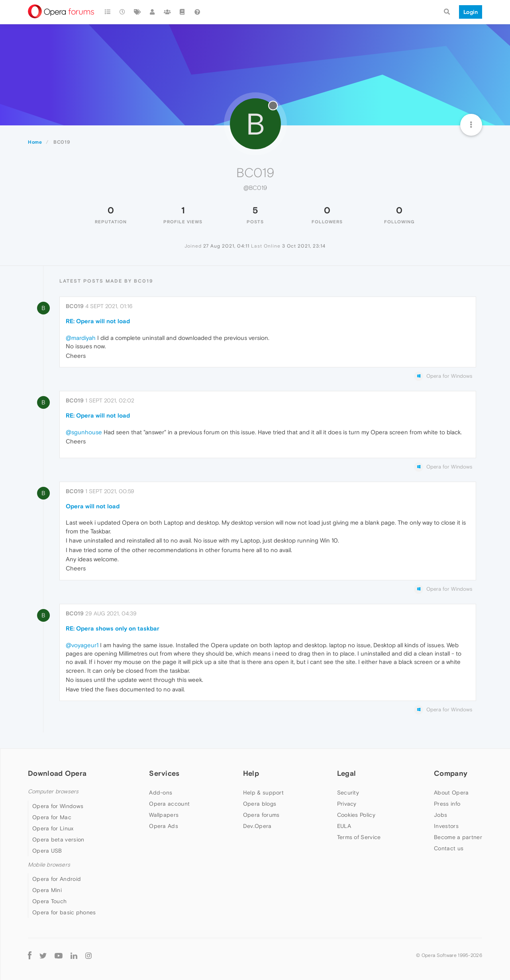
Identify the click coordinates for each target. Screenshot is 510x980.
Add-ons (161, 793)
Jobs (440, 815)
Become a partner (458, 837)
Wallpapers (164, 815)
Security (348, 793)
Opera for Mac (52, 817)
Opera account (169, 804)
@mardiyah (81, 338)
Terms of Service (359, 837)
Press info (447, 804)
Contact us (449, 848)
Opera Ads (164, 826)
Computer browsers (53, 792)
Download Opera (57, 773)
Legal (347, 773)
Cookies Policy (356, 815)
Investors (446, 826)
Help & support (263, 793)
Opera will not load (93, 506)
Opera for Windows (58, 806)
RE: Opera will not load (98, 321)
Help (251, 773)
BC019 (75, 306)
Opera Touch (49, 901)
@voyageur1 (82, 645)
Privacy (347, 804)
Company (451, 773)
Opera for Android (57, 879)
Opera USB (47, 851)
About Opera (451, 793)
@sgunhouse (84, 432)
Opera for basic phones (64, 912)
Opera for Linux (53, 828)
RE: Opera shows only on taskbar (113, 628)
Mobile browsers (49, 865)
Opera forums (261, 815)
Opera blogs (260, 804)
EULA (344, 826)
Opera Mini (47, 890)
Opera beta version (58, 839)
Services (164, 773)
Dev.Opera (257, 826)
